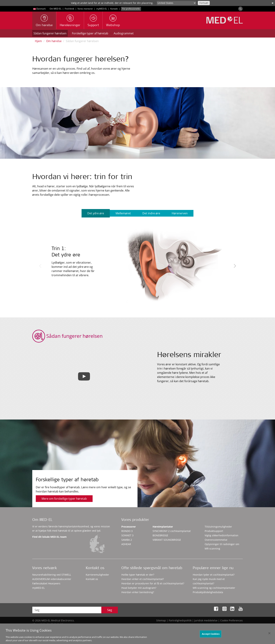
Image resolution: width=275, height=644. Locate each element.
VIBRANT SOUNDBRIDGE (167, 540)
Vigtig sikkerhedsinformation (222, 535)
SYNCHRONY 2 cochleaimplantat (172, 531)
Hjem (38, 41)
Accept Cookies (211, 635)
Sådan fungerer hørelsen (50, 33)
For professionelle (131, 9)
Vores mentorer (85, 9)
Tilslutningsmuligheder (218, 527)
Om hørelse (54, 41)
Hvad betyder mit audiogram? (139, 588)
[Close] (269, 635)
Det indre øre (151, 213)
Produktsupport (214, 531)
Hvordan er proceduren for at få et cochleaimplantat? (153, 583)
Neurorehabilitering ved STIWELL (52, 575)
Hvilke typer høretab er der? (138, 575)
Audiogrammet (124, 33)
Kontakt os (92, 579)
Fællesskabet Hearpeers (46, 583)
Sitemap (161, 620)
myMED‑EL (102, 9)
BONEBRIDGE (160, 535)
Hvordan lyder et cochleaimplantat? (214, 575)
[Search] (240, 9)
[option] (137, 264)
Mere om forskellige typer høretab (64, 499)
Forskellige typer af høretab (90, 33)
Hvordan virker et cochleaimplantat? (143, 579)
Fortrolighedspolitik (180, 620)
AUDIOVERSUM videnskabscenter (52, 579)
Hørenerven (180, 213)
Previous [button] (40, 266)
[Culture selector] (176, 3)
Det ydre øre (96, 213)
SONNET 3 (127, 535)
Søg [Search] (110, 610)
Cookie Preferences (232, 620)
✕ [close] (273, 3)
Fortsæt (204, 3)
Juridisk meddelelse (206, 620)
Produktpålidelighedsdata (208, 592)
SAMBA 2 (127, 540)
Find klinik (69, 9)
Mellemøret (123, 213)
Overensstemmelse (216, 540)
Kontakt (114, 9)
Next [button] (235, 266)
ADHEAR (126, 544)
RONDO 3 (127, 531)
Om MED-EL (56, 9)
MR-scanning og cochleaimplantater (214, 588)
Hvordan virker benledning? (138, 592)
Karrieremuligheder (97, 575)
